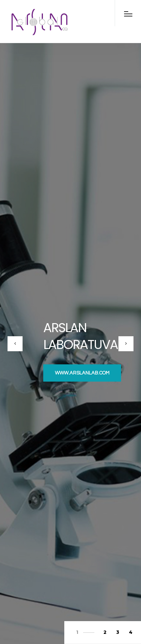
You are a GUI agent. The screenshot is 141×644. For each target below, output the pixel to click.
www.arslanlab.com (82, 373)
